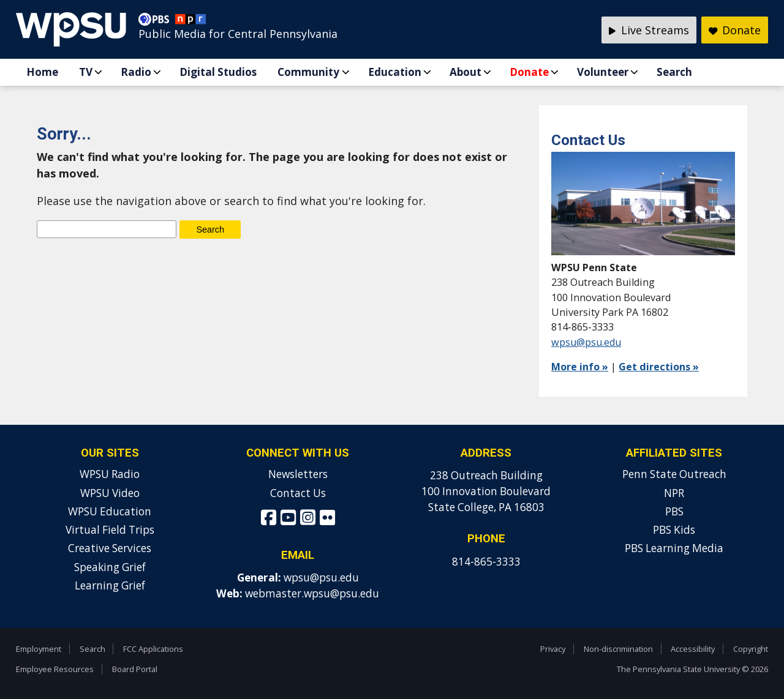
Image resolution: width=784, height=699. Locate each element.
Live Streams (649, 30)
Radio (136, 72)
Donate (529, 72)
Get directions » (659, 367)
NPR (674, 493)
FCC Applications (153, 649)
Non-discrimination (618, 649)
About (466, 72)
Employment (39, 649)
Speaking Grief (110, 567)
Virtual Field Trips (110, 530)
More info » (580, 367)
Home (42, 72)
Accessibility (693, 649)
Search (674, 72)
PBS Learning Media (674, 548)
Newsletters (298, 474)
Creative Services (110, 548)
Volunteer (603, 72)
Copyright (751, 649)
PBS (674, 511)
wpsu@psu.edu (586, 342)
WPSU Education (110, 511)
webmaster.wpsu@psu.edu (312, 593)
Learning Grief (110, 585)
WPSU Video (110, 493)
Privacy (553, 649)
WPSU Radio (110, 474)
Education (395, 72)
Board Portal (135, 669)
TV (86, 72)
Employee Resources (55, 669)
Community (308, 72)
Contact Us (298, 493)
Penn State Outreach (674, 474)
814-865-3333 (486, 562)
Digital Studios (218, 72)
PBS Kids (674, 530)
